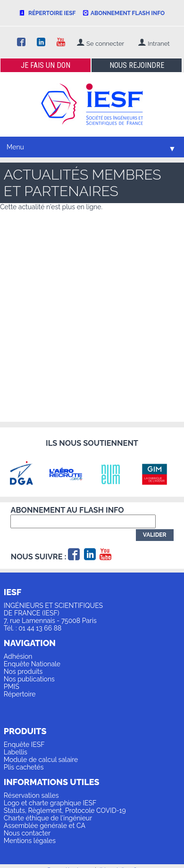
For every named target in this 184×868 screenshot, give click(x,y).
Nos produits (23, 671)
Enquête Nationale (32, 664)
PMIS (12, 687)
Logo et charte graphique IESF (50, 803)
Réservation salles (31, 795)
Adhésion (18, 656)
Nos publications (29, 679)
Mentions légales (30, 841)
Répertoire (20, 694)
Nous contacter (27, 833)
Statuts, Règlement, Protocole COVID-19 (65, 811)
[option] (26, 474)
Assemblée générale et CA (45, 826)
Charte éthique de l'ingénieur (48, 818)
